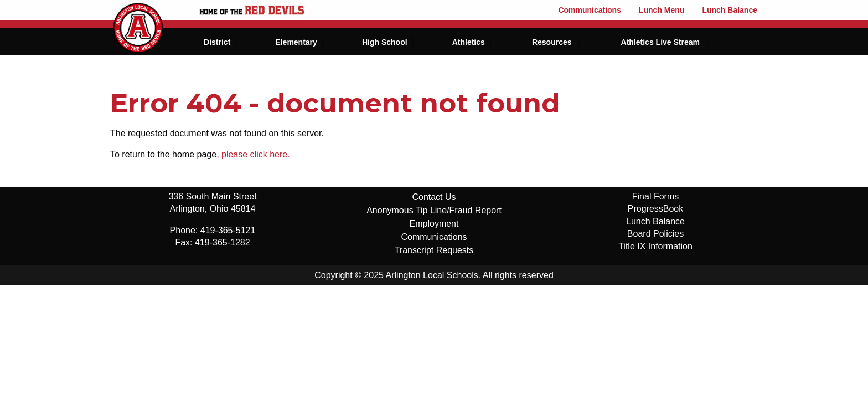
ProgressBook (656, 209)
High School (385, 42)
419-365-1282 (223, 242)
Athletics (469, 42)
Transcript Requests (434, 250)
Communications (590, 10)
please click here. (256, 154)
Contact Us (434, 197)
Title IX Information (655, 246)
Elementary (296, 42)
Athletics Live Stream (660, 42)
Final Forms (655, 196)
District (217, 42)
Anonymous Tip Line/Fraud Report (434, 210)
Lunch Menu (662, 10)
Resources (552, 42)
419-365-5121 (228, 230)
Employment (434, 224)
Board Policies (655, 234)
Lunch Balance (730, 10)
